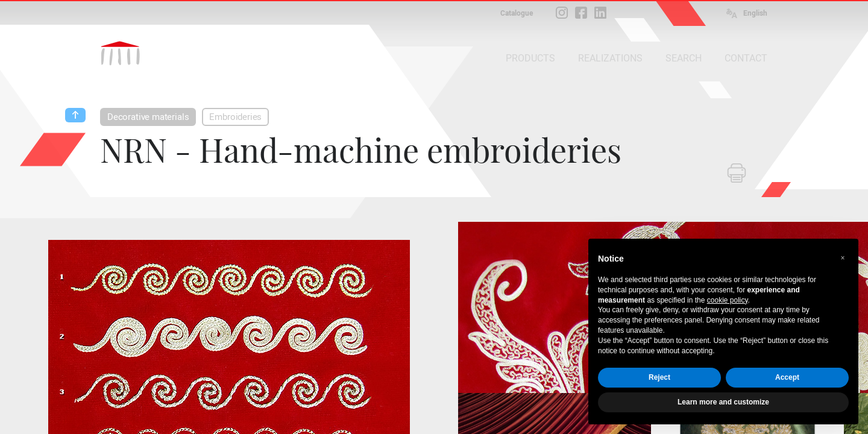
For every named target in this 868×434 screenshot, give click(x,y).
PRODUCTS (530, 58)
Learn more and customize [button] (723, 402)
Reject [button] (659, 377)
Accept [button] (787, 377)
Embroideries (235, 117)
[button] (843, 258)
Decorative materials (148, 117)
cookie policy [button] (728, 300)
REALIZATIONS (610, 58)
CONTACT (746, 58)
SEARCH (684, 58)
